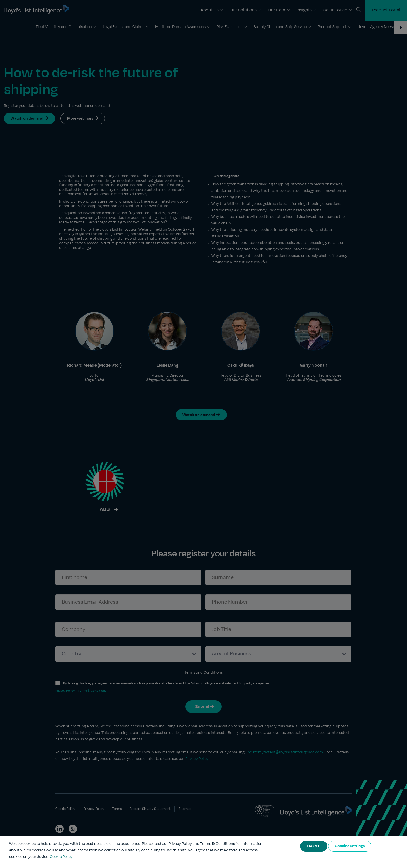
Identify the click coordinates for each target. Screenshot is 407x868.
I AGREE (314, 846)
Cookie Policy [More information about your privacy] (61, 857)
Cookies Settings (350, 846)
